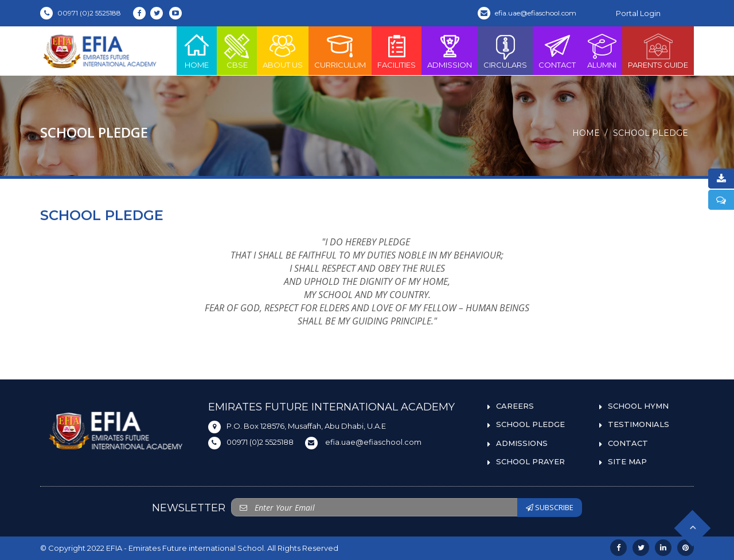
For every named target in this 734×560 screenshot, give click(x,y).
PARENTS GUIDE (658, 51)
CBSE (237, 51)
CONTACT (628, 443)
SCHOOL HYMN (638, 406)
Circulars (505, 51)
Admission (450, 51)
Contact (557, 51)
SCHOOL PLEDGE (651, 133)
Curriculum (340, 51)
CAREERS (515, 406)
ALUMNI (602, 51)
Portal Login (638, 13)
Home (197, 51)
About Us (283, 51)
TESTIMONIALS (639, 424)
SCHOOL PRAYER (530, 461)
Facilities (397, 51)
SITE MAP (627, 461)
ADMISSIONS (522, 443)
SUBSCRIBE (550, 507)
